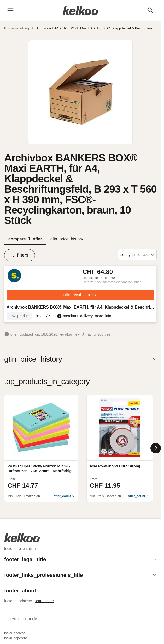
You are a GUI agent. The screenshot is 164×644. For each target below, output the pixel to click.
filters (20, 255)
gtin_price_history (67, 239)
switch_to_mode (20, 619)
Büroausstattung (17, 28)
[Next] (156, 448)
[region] (80, 448)
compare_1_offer (25, 239)
